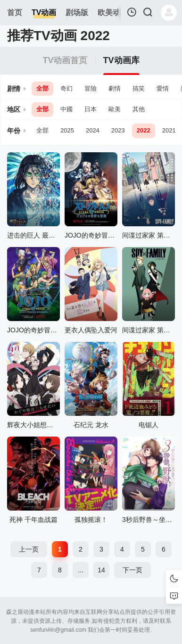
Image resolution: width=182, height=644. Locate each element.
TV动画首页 (65, 61)
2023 (118, 130)
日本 (91, 109)
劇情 (115, 88)
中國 (66, 109)
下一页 (132, 570)
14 (101, 570)
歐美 (115, 109)
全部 (42, 88)
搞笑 (139, 88)
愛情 (163, 88)
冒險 (91, 88)
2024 (93, 130)
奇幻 (66, 88)
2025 (67, 130)
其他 (139, 109)
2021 (169, 130)
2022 (144, 130)
